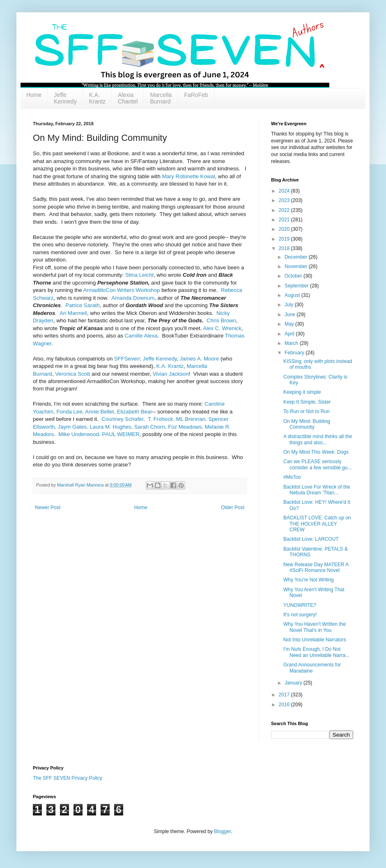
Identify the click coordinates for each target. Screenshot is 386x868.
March (292, 343)
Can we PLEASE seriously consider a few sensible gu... (317, 464)
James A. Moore (199, 359)
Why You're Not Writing (309, 580)
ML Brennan (191, 419)
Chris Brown (221, 320)
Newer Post (48, 507)
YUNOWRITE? (300, 605)
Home (34, 95)
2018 (285, 248)
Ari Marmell (73, 313)
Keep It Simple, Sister (307, 402)
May (290, 324)
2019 (285, 239)
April (290, 334)
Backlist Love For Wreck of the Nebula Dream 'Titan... (317, 490)
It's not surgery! (300, 615)
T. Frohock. (161, 419)
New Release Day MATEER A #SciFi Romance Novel (316, 567)
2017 (285, 695)
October (294, 276)
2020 (285, 229)
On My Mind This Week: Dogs (316, 452)
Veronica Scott (73, 374)
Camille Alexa (141, 336)
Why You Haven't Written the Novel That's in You (315, 627)
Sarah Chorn (150, 427)
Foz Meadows (185, 427)
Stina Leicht (139, 275)
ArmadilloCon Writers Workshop (121, 290)
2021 (285, 220)
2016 (285, 705)
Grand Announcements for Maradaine (312, 668)
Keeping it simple (302, 392)
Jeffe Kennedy (65, 98)
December (297, 257)
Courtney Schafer (122, 419)
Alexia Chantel (128, 98)
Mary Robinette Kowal (189, 176)
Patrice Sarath (83, 305)
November (297, 266)
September (297, 286)
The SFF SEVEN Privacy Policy (68, 778)
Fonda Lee (69, 412)
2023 (285, 200)
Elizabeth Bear (135, 412)
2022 (285, 210)
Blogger (222, 831)
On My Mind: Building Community (307, 424)
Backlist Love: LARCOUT (311, 539)
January (294, 683)
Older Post (233, 507)
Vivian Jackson (171, 374)
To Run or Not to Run (307, 411)
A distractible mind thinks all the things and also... (318, 439)
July (290, 305)
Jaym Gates (72, 427)
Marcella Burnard (161, 98)
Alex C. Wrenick (222, 328)
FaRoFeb (196, 95)
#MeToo (292, 477)
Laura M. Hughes (111, 427)
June (291, 315)
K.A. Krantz (97, 98)
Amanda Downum (133, 298)
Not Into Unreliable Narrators (315, 640)
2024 (285, 191)
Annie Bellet (99, 412)
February (295, 353)
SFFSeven (127, 359)
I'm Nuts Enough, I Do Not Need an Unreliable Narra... (316, 652)
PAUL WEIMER (121, 434)
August (293, 295)
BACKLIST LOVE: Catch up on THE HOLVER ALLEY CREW (317, 524)
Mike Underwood (79, 434)
